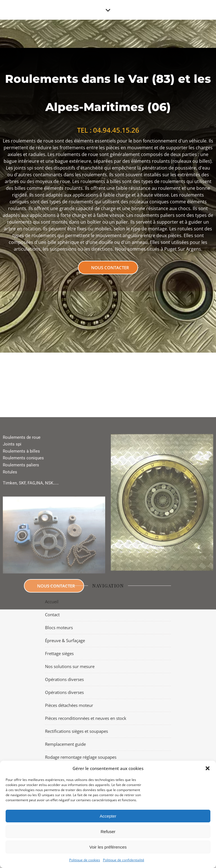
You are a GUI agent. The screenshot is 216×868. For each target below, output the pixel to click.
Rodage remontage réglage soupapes (81, 757)
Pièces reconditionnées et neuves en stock (86, 718)
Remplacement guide (65, 744)
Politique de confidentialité (124, 860)
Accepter (108, 816)
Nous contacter (110, 268)
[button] (208, 768)
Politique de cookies (85, 860)
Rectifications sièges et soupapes (76, 731)
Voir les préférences (108, 847)
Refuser (108, 832)
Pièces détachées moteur (69, 705)
